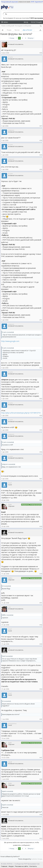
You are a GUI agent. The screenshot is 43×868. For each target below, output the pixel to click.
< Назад (11, 38)
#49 (41, 815)
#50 (41, 838)
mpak (10, 762)
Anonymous (12, 723)
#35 (41, 430)
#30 (41, 169)
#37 (41, 479)
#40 (41, 574)
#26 (41, 53)
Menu (5, 22)
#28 (41, 140)
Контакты (33, 866)
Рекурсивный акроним (9, 2)
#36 (41, 452)
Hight (10, 504)
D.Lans (10, 57)
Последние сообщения (23, 26)
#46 (41, 738)
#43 (41, 644)
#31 (41, 320)
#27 (41, 126)
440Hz (10, 578)
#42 (41, 625)
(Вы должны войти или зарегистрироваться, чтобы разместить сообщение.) (22, 844)
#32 (41, 368)
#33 (41, 399)
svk (9, 607)
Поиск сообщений (8, 26)
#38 (41, 500)
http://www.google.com (10, 341)
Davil (10, 483)
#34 (41, 416)
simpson (11, 130)
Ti (9, 42)
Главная (4, 866)
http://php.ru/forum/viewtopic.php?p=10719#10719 (21, 413)
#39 (41, 526)
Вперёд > (31, 38)
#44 (41, 689)
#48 (41, 779)
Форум (11, 866)
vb (9, 531)
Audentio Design (37, 859)
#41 (41, 603)
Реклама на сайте (22, 866)
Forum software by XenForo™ (10, 857)
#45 (41, 719)
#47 (41, 758)
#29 (41, 155)
